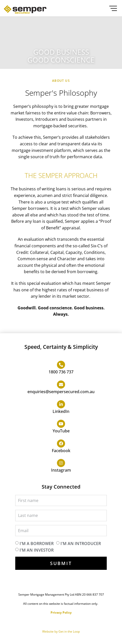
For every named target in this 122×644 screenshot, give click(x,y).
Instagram (61, 470)
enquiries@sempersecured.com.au (61, 392)
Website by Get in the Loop (61, 631)
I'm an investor (37, 550)
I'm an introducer (81, 544)
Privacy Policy (61, 612)
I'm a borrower (37, 544)
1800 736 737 (61, 372)
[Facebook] (61, 444)
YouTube (61, 431)
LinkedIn (61, 411)
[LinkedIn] (61, 404)
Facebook (61, 451)
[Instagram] (61, 463)
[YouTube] (61, 424)
